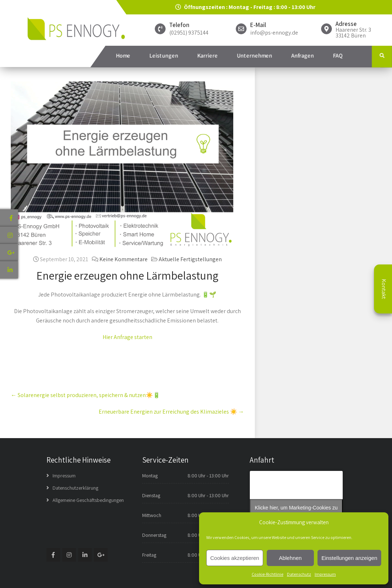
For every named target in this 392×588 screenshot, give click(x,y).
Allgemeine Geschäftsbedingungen (88, 500)
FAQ (338, 56)
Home (123, 56)
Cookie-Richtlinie (267, 574)
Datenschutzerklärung (75, 488)
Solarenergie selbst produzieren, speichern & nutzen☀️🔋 (85, 395)
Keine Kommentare (123, 259)
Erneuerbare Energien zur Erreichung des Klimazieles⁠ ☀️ (171, 412)
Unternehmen (254, 56)
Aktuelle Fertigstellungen (190, 259)
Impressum (325, 574)
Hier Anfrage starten (127, 337)
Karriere (208, 56)
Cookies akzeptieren (235, 558)
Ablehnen (290, 558)
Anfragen (303, 56)
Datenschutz (299, 574)
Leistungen (164, 56)
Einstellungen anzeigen (349, 558)
